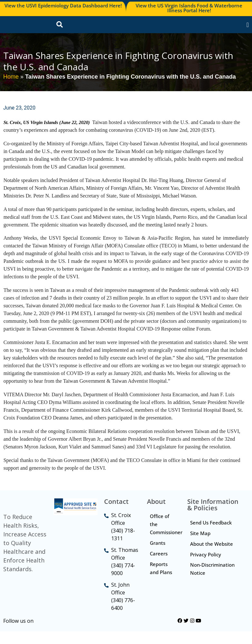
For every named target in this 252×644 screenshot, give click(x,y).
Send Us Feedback (211, 535)
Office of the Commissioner (165, 537)
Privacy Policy (206, 567)
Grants (158, 556)
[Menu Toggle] (248, 31)
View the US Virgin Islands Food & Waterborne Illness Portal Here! (189, 8)
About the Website (212, 557)
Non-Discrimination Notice (213, 582)
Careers (159, 566)
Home (11, 89)
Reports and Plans (161, 581)
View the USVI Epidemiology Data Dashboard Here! (63, 5)
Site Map (201, 546)
